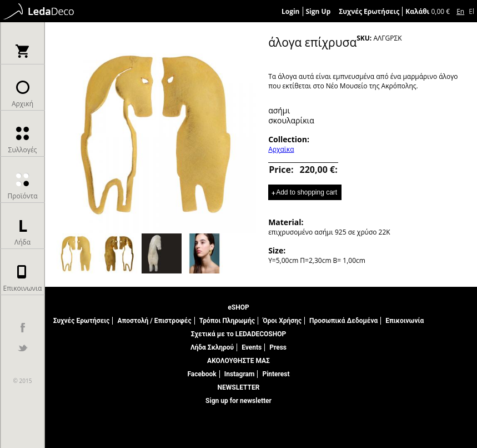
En (460, 11)
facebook (23, 328)
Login (291, 11)
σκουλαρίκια (291, 120)
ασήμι (279, 110)
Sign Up (318, 11)
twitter (23, 348)
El (471, 11)
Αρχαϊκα (281, 149)
